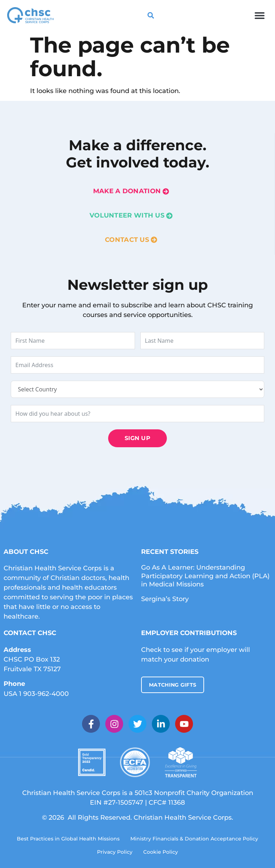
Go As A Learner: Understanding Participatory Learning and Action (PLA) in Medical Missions (205, 576)
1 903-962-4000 (44, 694)
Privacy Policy (115, 852)
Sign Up (137, 438)
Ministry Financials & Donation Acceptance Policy (194, 839)
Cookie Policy (161, 852)
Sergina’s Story (165, 599)
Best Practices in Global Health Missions (68, 839)
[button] (260, 15)
